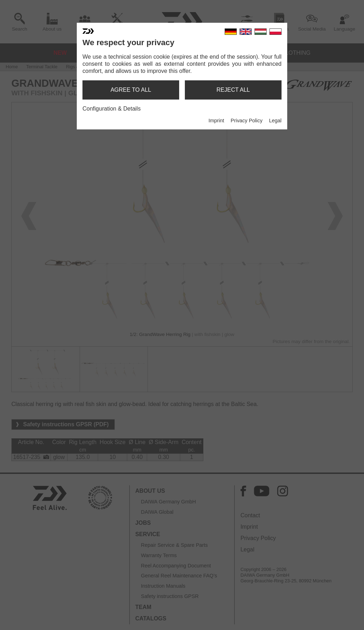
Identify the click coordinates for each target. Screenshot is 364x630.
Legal (275, 121)
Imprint (216, 121)
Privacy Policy (247, 121)
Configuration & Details (112, 109)
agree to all (131, 90)
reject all (233, 90)
